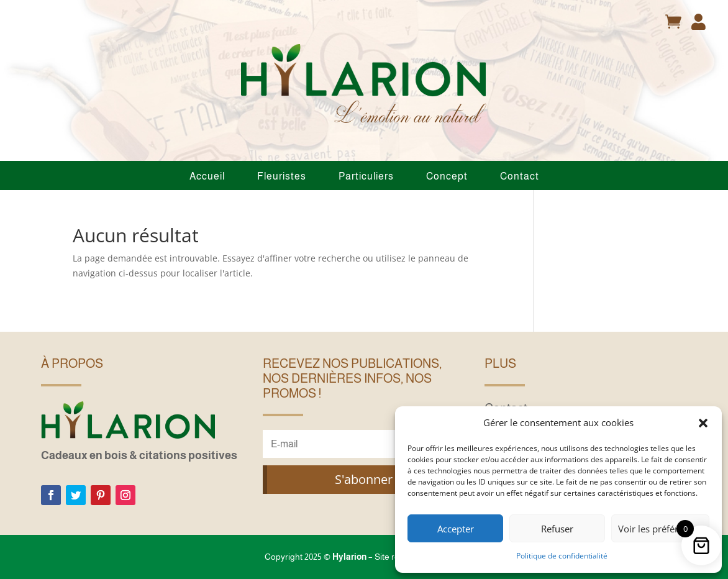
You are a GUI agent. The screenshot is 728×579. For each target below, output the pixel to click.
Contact (520, 176)
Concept (447, 176)
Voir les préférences (660, 529)
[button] (703, 423)
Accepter (456, 529)
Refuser (557, 529)
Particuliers (366, 176)
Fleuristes (282, 176)
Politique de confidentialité (562, 556)
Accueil (207, 176)
